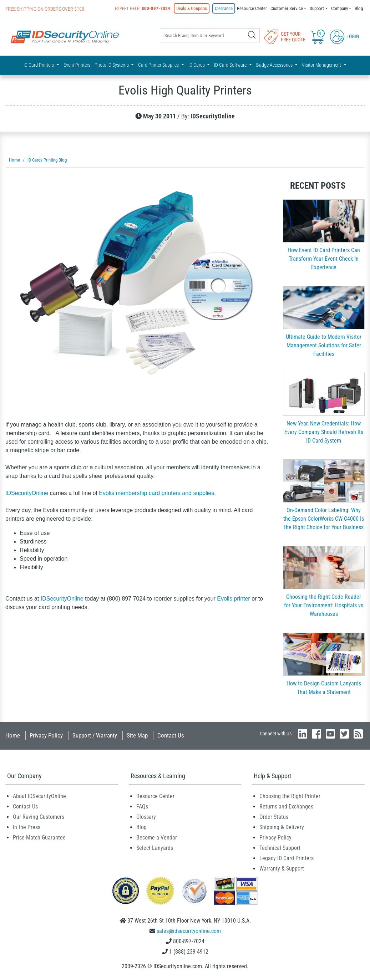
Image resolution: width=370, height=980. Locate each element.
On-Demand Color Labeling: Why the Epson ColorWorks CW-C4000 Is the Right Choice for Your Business (324, 519)
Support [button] (317, 8)
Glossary (146, 817)
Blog (359, 8)
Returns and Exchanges (286, 807)
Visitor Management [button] (322, 65)
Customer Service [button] (287, 8)
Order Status (274, 817)
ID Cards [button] (197, 65)
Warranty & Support (282, 869)
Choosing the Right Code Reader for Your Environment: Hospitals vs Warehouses (324, 605)
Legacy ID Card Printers (287, 858)
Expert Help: (143, 8)
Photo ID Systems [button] (112, 65)
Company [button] (339, 8)
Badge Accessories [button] (275, 65)
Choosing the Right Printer (290, 796)
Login (345, 36)
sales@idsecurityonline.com (189, 931)
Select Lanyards (155, 848)
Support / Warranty (95, 735)
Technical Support (280, 848)
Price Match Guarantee (39, 838)
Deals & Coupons (192, 8)
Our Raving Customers (39, 817)
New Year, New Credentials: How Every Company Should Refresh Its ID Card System (324, 432)
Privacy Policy (46, 735)
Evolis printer (233, 599)
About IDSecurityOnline (39, 796)
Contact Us (171, 735)
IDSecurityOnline (27, 493)
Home (13, 735)
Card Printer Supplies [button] (159, 65)
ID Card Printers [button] (39, 65)
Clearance (224, 8)
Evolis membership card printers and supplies (156, 493)
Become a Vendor (157, 838)
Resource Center (252, 8)
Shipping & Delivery (282, 827)
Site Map (137, 735)
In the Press (27, 827)
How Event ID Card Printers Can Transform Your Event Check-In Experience (324, 259)
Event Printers (77, 65)
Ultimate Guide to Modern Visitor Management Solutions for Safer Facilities (324, 345)
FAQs (142, 807)
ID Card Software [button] (231, 65)
